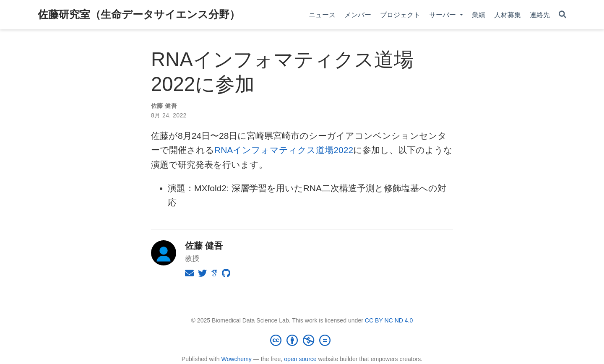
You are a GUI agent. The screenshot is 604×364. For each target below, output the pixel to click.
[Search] (562, 15)
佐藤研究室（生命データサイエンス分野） (139, 14)
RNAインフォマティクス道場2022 (284, 150)
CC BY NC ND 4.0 (389, 320)
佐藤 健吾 (164, 106)
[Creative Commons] (302, 340)
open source (300, 359)
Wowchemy (236, 359)
